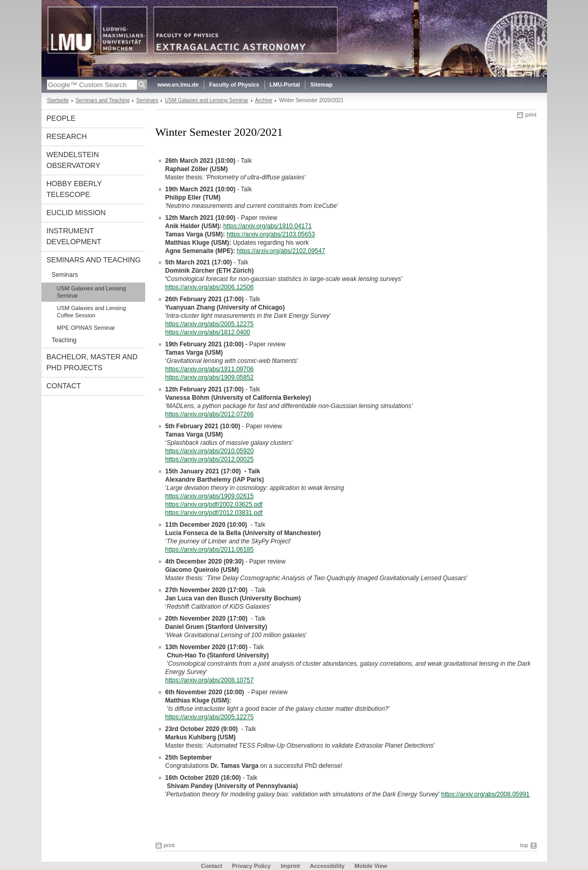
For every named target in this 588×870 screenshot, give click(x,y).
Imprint (290, 866)
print (531, 115)
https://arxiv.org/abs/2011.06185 (210, 550)
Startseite (58, 100)
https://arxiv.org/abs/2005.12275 (210, 324)
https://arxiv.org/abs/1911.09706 (210, 369)
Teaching (64, 340)
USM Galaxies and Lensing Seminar (207, 100)
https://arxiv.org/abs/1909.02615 (210, 496)
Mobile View (371, 866)
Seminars (147, 100)
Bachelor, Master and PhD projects (92, 362)
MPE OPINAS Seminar (86, 328)
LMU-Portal (285, 85)
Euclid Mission (76, 213)
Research (67, 136)
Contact (64, 386)
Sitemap (321, 85)
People (61, 118)
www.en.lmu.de (178, 85)
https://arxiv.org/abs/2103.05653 (271, 234)
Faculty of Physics (234, 85)
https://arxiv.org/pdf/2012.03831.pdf (214, 513)
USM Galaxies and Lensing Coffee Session (92, 312)
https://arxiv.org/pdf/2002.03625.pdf (214, 504)
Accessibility (328, 866)
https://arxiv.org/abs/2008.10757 (210, 680)
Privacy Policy (251, 866)
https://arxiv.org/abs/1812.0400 (208, 332)
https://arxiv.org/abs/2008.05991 (486, 794)
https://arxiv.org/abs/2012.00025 (210, 459)
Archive (264, 100)
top (524, 845)
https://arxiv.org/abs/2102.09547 (281, 251)
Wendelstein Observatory (74, 160)
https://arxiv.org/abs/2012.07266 (210, 414)
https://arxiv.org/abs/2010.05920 (210, 451)
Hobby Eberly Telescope (74, 189)
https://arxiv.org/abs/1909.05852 (210, 377)
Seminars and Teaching (103, 100)
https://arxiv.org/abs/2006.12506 (210, 287)
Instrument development (74, 236)
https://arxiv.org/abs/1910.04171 (268, 226)
